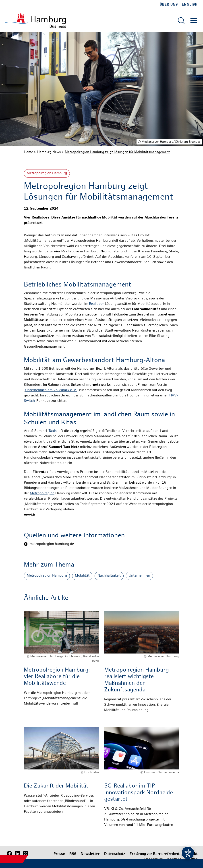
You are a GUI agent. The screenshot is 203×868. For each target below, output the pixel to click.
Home (28, 152)
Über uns (169, 5)
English (190, 5)
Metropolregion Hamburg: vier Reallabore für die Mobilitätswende (57, 677)
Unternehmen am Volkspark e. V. (51, 390)
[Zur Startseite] (36, 20)
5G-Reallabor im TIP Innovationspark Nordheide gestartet (139, 793)
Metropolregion (42, 494)
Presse (59, 854)
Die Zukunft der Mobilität (56, 786)
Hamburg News (49, 152)
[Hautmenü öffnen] (194, 21)
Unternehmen (139, 576)
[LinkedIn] (17, 854)
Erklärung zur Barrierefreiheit (155, 854)
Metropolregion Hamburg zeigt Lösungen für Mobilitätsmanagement (117, 152)
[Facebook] (9, 854)
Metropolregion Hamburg (47, 173)
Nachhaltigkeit (109, 576)
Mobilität (82, 576)
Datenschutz (115, 854)
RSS (73, 854)
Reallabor (96, 304)
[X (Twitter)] (25, 854)
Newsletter (90, 854)
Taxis (53, 431)
